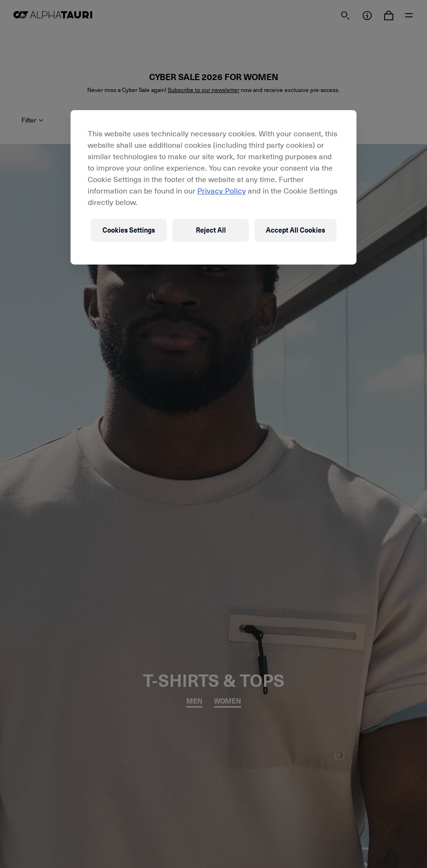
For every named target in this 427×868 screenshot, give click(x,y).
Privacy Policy (222, 190)
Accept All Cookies (295, 230)
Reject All (211, 230)
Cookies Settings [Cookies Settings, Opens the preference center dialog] (129, 230)
